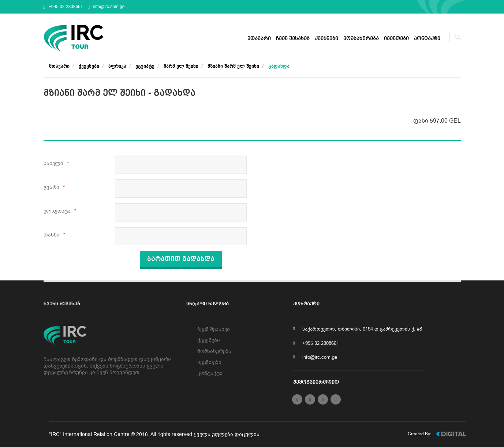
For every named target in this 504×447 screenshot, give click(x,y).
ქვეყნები (326, 38)
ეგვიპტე (145, 66)
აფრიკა (117, 66)
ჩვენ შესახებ (293, 38)
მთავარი (259, 38)
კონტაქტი (427, 38)
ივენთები (396, 38)
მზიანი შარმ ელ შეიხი (233, 66)
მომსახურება (361, 38)
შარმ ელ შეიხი (181, 66)
